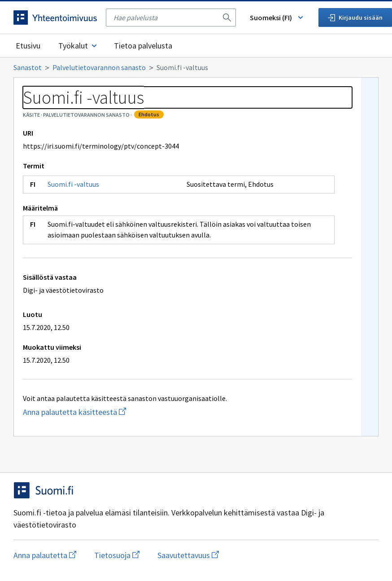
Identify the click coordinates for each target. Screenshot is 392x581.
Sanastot (28, 67)
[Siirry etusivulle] (55, 18)
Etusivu (28, 46)
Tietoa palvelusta (143, 46)
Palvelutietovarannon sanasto (99, 67)
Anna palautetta (45, 555)
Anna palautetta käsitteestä (110, 412)
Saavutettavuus (188, 555)
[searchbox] (166, 18)
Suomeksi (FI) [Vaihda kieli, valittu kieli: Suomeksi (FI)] (277, 18)
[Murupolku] (196, 67)
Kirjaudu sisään (355, 18)
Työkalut (78, 46)
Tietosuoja (117, 555)
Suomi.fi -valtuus (73, 184)
